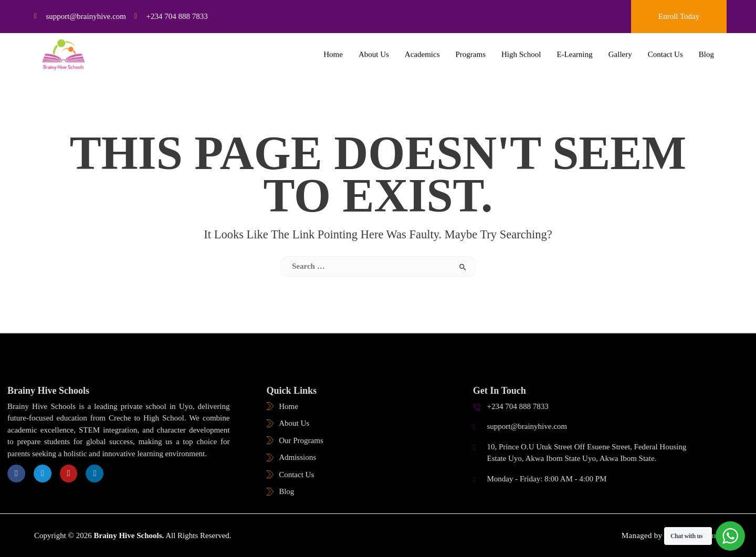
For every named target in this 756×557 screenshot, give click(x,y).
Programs (471, 48)
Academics (422, 48)
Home (333, 48)
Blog (706, 48)
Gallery (620, 48)
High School (521, 48)
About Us (374, 48)
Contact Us (665, 48)
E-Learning (574, 48)
